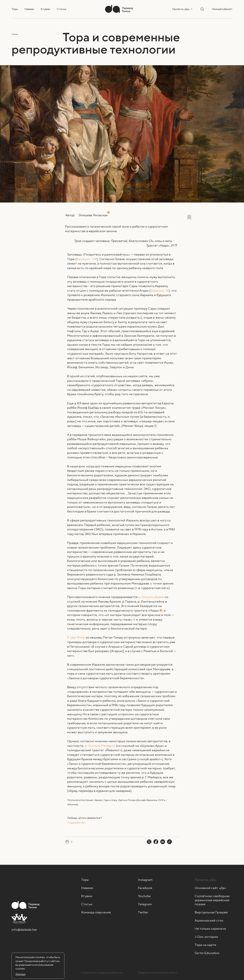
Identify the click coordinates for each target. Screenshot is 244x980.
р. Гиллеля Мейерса (100, 746)
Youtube (144, 896)
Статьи (61, 9)
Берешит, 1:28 (87, 259)
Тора (15, 9)
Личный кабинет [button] (222, 9)
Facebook (145, 888)
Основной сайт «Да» (210, 888)
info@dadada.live (24, 930)
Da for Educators (207, 953)
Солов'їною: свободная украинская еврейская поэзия (212, 900)
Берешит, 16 (160, 290)
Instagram (145, 880)
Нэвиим (29, 9)
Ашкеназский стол (209, 920)
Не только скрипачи (210, 928)
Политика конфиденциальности (102, 973)
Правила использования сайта (157, 973)
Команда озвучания (96, 912)
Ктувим (45, 9)
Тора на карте (205, 945)
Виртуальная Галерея (211, 912)
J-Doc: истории (206, 937)
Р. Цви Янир (76, 637)
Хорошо (21, 974)
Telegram (145, 904)
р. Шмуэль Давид (151, 597)
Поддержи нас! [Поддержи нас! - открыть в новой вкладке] (76, 822)
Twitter (143, 912)
